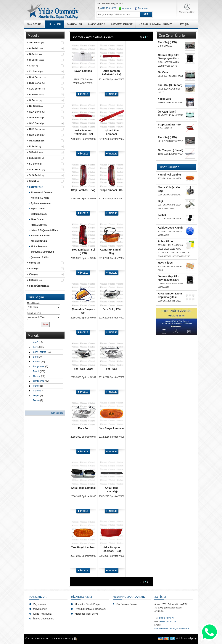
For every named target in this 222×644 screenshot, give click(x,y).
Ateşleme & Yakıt (40, 198)
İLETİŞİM (160, 597)
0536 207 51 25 (168, 622)
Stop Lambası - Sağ (83, 190)
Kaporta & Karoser (41, 236)
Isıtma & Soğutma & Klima (45, 230)
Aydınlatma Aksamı (41, 203)
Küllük (162, 215)
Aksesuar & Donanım (42, 192)
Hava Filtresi (166, 263)
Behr (35, 347)
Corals (36, 386)
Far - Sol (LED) (111, 309)
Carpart (37, 376)
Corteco (37, 391)
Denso (36, 400)
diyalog (193, 638)
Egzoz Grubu (38, 209)
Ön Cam (163, 72)
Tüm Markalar (57, 413)
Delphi (36, 396)
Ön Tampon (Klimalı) (170, 150)
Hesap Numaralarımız (129, 597)
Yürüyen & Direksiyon (42, 252)
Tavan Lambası (83, 71)
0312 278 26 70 (108, 8)
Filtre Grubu (37, 219)
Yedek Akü (164, 99)
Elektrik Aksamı (39, 214)
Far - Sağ (112, 369)
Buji (160, 201)
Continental (39, 381)
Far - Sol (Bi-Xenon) (170, 85)
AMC (36, 342)
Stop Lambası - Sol (112, 190)
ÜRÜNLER (54, 24)
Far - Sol (83, 428)
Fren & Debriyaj (39, 225)
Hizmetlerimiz (82, 597)
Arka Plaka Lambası (83, 488)
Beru (35, 357)
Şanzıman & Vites (40, 257)
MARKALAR (75, 24)
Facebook (143, 8)
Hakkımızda (38, 597)
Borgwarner (39, 366)
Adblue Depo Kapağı (171, 228)
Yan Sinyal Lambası (112, 428)
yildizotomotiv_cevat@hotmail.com (171, 629)
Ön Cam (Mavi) (167, 112)
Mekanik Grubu (39, 241)
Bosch (36, 371)
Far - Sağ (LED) (83, 369)
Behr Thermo (40, 352)
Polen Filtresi (166, 241)
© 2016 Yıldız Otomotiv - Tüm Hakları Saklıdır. (48, 639)
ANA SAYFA (34, 24)
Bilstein (37, 362)
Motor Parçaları (39, 246)
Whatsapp (125, 8)
